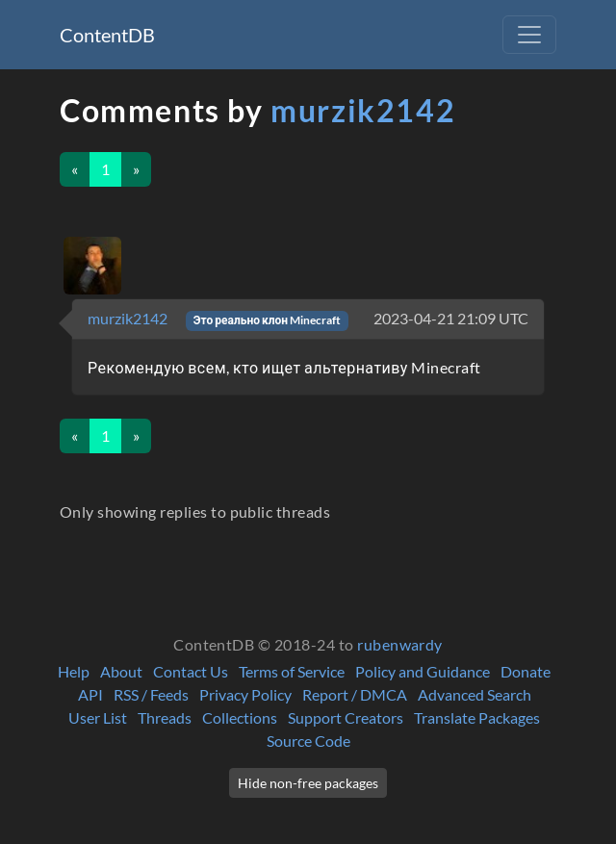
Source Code (308, 741)
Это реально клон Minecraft (267, 320)
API (90, 694)
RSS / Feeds (151, 694)
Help (74, 671)
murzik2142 (363, 110)
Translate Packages (477, 717)
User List (98, 717)
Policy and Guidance (423, 671)
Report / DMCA (355, 694)
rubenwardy (400, 644)
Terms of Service (292, 671)
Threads (165, 717)
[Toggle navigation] (529, 35)
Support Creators (346, 717)
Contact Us (191, 671)
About (121, 671)
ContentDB (107, 35)
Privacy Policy (245, 694)
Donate (526, 671)
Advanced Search (475, 694)
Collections (240, 717)
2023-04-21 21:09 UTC (451, 318)
